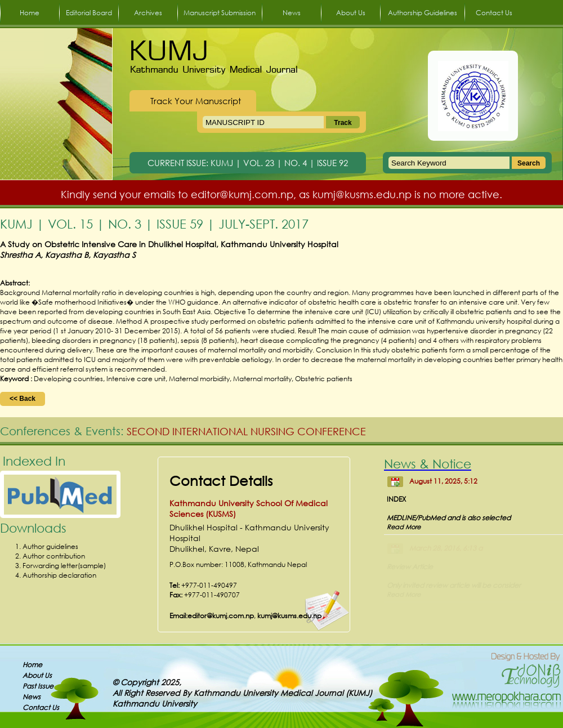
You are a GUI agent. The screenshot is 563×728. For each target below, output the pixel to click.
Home (30, 13)
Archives (148, 13)
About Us (351, 13)
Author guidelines (50, 546)
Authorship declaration (59, 575)
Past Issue (38, 686)
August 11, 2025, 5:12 (443, 481)
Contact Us (494, 13)
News (292, 13)
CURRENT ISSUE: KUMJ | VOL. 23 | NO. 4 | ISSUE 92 (248, 163)
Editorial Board (89, 13)
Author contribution (54, 556)
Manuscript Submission (220, 13)
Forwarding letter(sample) (64, 566)
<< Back (23, 399)
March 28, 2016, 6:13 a (446, 548)
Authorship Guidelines (423, 13)
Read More (404, 527)
